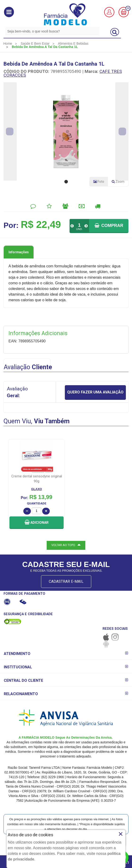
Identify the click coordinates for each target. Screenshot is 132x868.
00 (128, 8)
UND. (79, 229)
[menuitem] (8, 44)
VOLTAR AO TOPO (66, 545)
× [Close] (121, 834)
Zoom (120, 182)
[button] (9, 12)
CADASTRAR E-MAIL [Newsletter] (66, 581)
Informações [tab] (19, 252)
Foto (99, 182)
